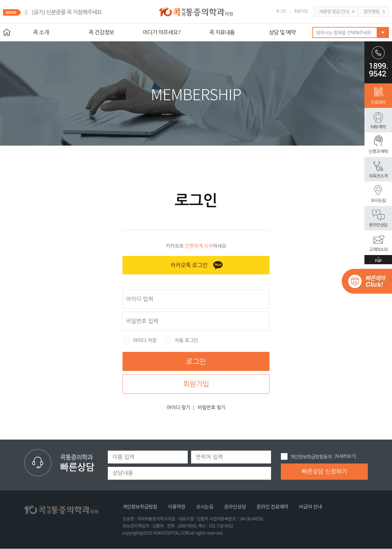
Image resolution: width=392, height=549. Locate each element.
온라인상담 (378, 225)
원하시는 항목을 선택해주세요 (344, 33)
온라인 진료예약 (272, 506)
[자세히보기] (345, 456)
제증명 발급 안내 (334, 11)
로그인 (281, 11)
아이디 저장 (139, 341)
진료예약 (378, 102)
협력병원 (371, 11)
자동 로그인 (181, 341)
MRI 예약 (378, 127)
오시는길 (378, 200)
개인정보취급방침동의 (311, 456)
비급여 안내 (310, 506)
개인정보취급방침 (140, 506)
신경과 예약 (378, 151)
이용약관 (177, 506)
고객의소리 (378, 250)
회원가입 (301, 11)
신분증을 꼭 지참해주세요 (67, 12)
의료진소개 (378, 176)
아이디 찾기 (178, 408)
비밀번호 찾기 (211, 408)
